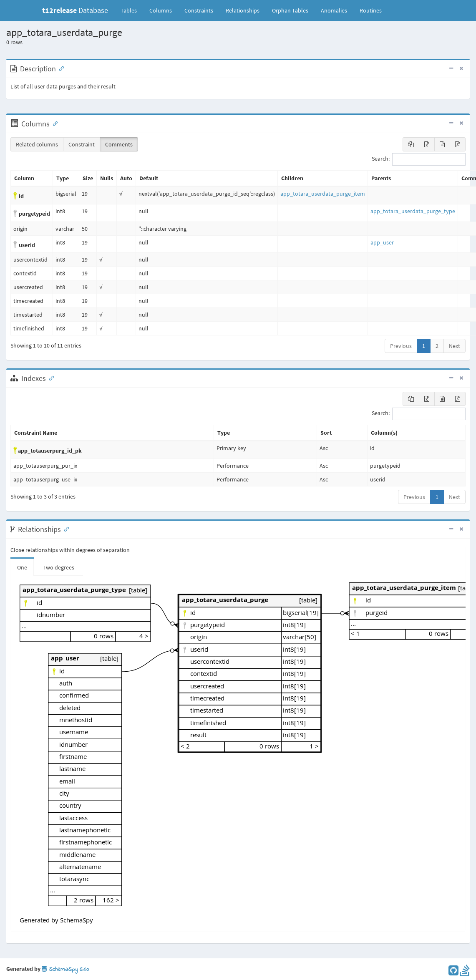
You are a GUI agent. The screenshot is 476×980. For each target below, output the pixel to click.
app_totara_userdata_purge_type (413, 211)
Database (75, 10)
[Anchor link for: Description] (60, 68)
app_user (382, 242)
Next (455, 346)
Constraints (199, 10)
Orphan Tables (290, 10)
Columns (161, 10)
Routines (371, 10)
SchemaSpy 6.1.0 (65, 969)
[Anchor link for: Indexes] (50, 378)
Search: (419, 159)
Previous (401, 346)
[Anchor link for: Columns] (53, 123)
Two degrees (58, 567)
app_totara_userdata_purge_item (323, 194)
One (22, 567)
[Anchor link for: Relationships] (65, 529)
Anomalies (334, 10)
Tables (132, 10)
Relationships (243, 10)
